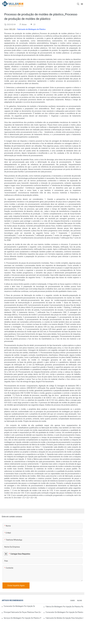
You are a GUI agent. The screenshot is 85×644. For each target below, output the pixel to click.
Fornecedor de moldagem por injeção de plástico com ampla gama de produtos (64, 612)
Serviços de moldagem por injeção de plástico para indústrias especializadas (22, 618)
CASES (72, 601)
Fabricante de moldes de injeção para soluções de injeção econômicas (64, 618)
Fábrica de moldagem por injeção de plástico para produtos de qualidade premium (64, 607)
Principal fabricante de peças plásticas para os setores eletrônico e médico (22, 612)
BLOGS (80, 601)
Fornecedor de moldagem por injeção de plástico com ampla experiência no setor (19, 606)
